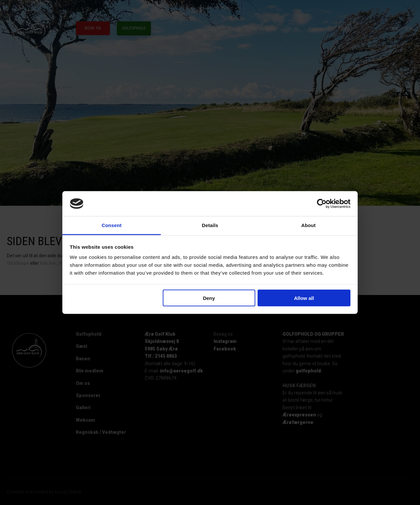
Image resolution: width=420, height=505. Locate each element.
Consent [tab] (112, 225)
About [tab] (308, 225)
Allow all (304, 298)
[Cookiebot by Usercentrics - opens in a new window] (322, 204)
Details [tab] (210, 225)
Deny (209, 298)
